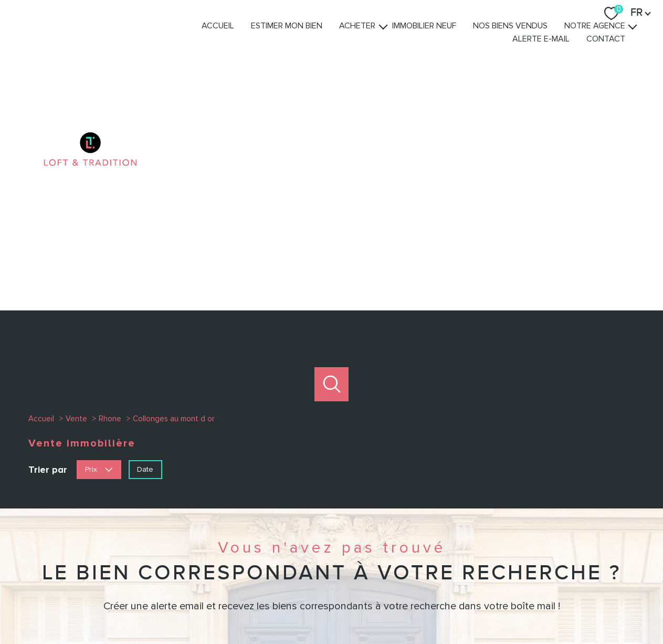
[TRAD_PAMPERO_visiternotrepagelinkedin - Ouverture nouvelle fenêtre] (367, 566)
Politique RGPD (517, 606)
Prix (99, 255)
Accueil (237, 41)
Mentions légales (393, 606)
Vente (76, 204)
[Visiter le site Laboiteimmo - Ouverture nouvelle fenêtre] (332, 627)
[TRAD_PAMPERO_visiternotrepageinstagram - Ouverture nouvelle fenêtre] (331, 566)
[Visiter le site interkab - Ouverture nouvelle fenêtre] (498, 565)
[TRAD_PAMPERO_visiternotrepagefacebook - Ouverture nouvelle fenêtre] (296, 566)
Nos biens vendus (529, 41)
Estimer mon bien (306, 41)
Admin (436, 606)
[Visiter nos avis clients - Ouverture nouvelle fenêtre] (568, 565)
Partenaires (470, 606)
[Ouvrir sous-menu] (402, 41)
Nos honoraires (294, 606)
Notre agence (614, 41)
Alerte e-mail (560, 55)
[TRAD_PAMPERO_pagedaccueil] (90, 69)
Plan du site (342, 606)
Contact (625, 55)
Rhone (110, 204)
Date (145, 255)
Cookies (559, 606)
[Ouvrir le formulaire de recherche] (331, 170)
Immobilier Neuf (443, 41)
